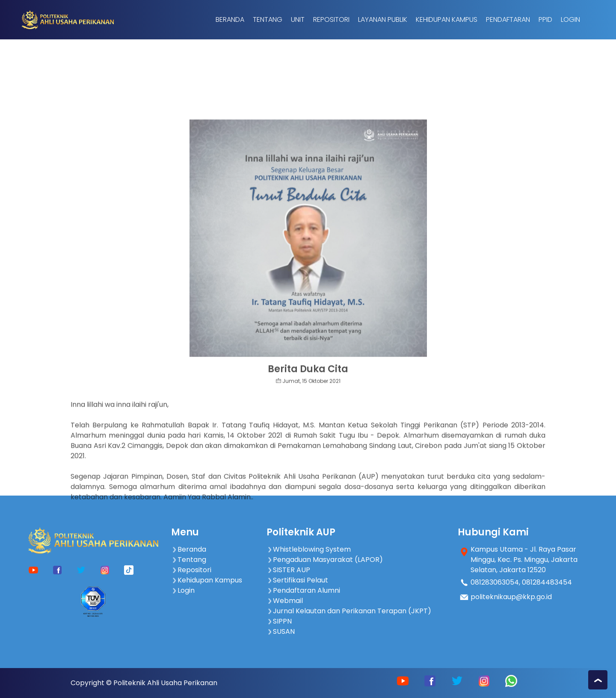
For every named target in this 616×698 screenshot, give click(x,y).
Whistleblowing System (309, 549)
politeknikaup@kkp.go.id (511, 597)
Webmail (285, 601)
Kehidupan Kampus (447, 19)
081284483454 (547, 582)
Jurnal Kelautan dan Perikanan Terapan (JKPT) (349, 611)
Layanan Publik (383, 19)
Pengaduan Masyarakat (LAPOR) (325, 560)
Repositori (331, 19)
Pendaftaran (508, 19)
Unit (298, 19)
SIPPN (279, 621)
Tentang (268, 19)
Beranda (230, 19)
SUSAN (281, 631)
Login (570, 19)
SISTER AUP (288, 570)
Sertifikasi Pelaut (297, 580)
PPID (545, 19)
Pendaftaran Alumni (303, 590)
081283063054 (495, 582)
